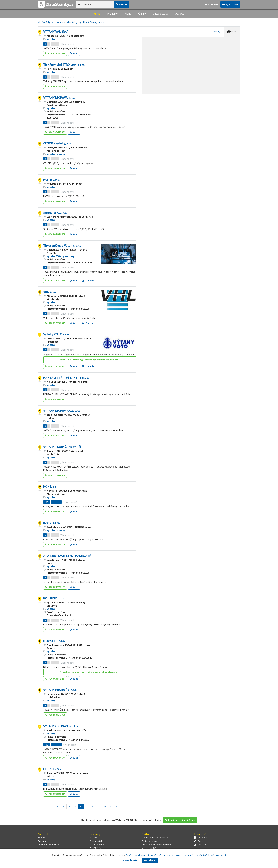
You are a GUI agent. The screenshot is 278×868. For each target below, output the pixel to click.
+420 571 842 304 (55, 475)
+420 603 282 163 (55, 587)
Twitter (199, 841)
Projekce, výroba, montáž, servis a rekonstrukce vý (90, 672)
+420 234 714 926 (55, 280)
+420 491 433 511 (55, 399)
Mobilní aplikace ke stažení (155, 838)
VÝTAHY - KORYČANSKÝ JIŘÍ (62, 447)
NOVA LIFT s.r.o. (54, 641)
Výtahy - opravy (56, 154)
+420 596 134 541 (55, 758)
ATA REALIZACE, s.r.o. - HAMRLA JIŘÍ (68, 556)
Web (74, 53)
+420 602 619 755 (55, 715)
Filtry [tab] (217, 32)
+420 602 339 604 (55, 86)
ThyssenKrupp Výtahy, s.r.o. (63, 246)
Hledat (122, 4)
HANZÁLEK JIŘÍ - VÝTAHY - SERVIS (66, 378)
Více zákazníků (149, 848)
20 (104, 806)
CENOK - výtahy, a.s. (57, 143)
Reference (43, 841)
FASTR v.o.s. (51, 180)
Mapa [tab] (232, 32)
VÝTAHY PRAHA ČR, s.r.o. (60, 690)
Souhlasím (150, 860)
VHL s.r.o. (50, 292)
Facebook (201, 838)
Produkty (112, 14)
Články (142, 14)
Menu (128, 14)
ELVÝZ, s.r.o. (52, 523)
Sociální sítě (96, 848)
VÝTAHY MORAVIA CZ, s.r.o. (62, 411)
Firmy (97, 14)
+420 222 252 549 (55, 323)
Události (180, 14)
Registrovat (230, 4)
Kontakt (42, 838)
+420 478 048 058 (55, 201)
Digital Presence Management (157, 845)
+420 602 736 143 (55, 544)
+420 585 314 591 (55, 435)
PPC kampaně (97, 845)
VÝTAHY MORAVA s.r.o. (59, 98)
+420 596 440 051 (55, 132)
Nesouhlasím (130, 860)
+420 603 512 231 (55, 679)
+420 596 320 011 (55, 794)
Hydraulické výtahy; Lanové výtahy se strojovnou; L (90, 360)
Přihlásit (212, 4)
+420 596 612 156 (55, 168)
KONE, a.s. (50, 486)
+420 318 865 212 (55, 630)
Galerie (88, 280)
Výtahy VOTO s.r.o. (56, 334)
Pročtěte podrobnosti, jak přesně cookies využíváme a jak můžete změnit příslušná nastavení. (176, 855)
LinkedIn (200, 845)
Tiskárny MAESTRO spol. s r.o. (64, 65)
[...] (98, 4)
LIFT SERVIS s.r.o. (55, 769)
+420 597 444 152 (55, 511)
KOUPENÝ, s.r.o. (54, 598)
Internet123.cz (97, 838)
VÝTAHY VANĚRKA (56, 32)
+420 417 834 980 (55, 53)
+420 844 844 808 (55, 234)
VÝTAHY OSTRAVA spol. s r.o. (63, 726)
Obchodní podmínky (48, 845)
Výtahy (51, 39)
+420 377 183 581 (55, 366)
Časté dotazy (160, 14)
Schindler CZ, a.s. (55, 213)
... (98, 806)
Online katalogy (98, 841)
